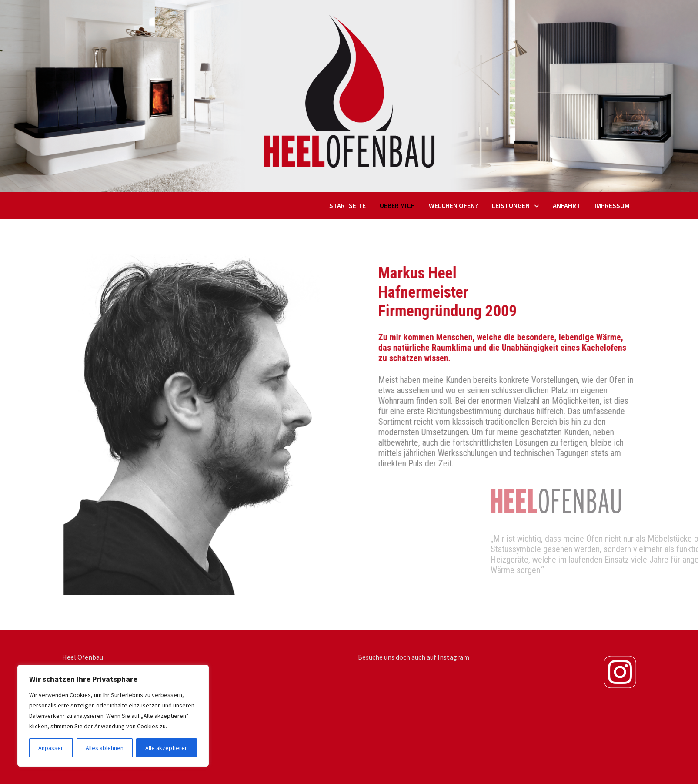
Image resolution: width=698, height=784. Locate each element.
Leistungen (511, 205)
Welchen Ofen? (453, 205)
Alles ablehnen (105, 748)
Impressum (612, 205)
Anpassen (51, 748)
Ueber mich (397, 205)
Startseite (347, 205)
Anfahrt (567, 205)
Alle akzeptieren (167, 748)
